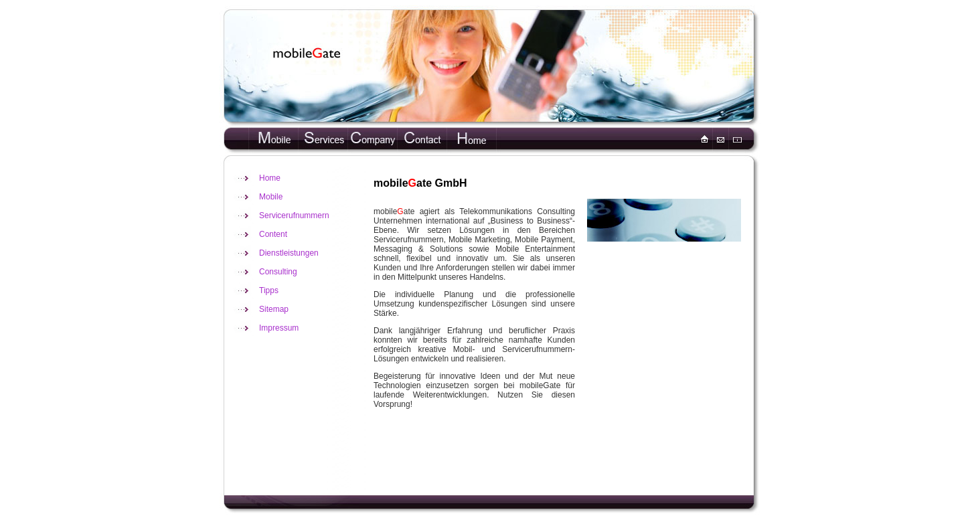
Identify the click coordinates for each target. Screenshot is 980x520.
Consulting (278, 272)
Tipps (269, 290)
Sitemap (274, 309)
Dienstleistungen (289, 253)
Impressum (279, 328)
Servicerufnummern (294, 215)
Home (270, 178)
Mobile (271, 197)
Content (273, 234)
